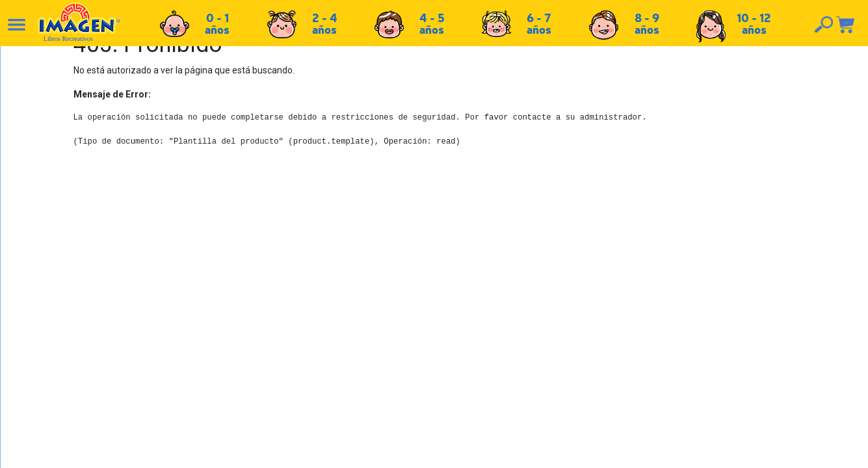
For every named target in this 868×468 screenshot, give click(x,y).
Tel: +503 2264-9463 (729, 382)
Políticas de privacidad (459, 378)
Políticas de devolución (460, 364)
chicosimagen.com (472, 450)
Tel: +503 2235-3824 (728, 367)
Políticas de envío (449, 350)
